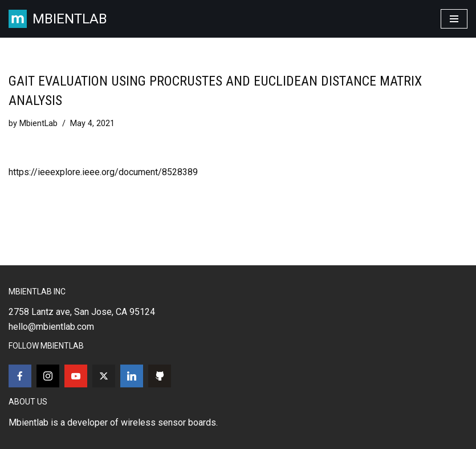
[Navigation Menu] (454, 19)
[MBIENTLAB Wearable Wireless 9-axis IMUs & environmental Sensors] (58, 19)
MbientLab (38, 124)
